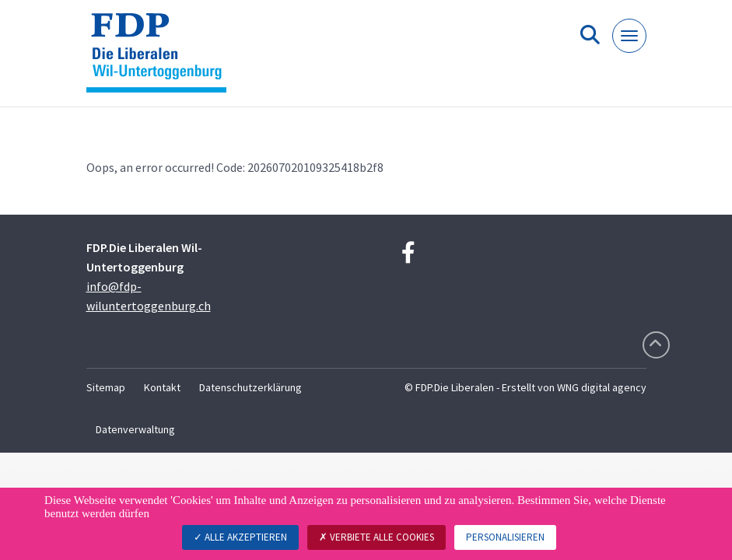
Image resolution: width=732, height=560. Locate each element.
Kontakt (162, 387)
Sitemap (106, 387)
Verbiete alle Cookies (377, 537)
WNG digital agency (602, 387)
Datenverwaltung (135, 429)
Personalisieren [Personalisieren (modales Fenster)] (505, 537)
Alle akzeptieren (240, 537)
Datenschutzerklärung (250, 387)
